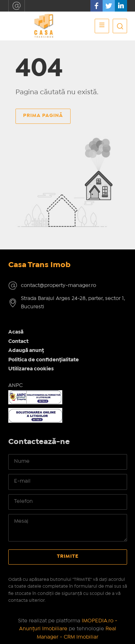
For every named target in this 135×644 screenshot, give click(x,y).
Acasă (16, 332)
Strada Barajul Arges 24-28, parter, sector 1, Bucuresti (73, 303)
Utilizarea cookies (31, 369)
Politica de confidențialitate (44, 360)
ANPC (15, 386)
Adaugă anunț (26, 351)
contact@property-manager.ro (17, 6)
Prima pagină (43, 116)
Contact (18, 341)
